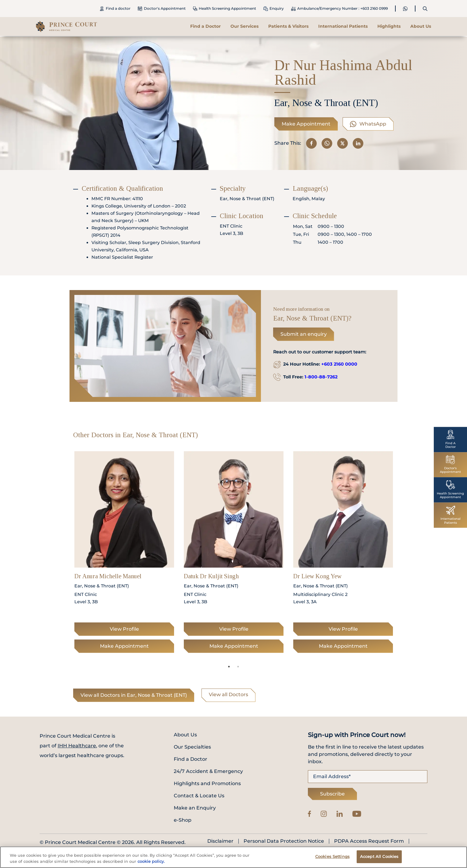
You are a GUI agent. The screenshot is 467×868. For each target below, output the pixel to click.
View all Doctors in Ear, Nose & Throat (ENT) (134, 695)
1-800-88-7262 (321, 377)
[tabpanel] (124, 554)
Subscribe (332, 794)
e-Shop (183, 820)
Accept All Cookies (379, 856)
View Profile (124, 629)
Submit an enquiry (304, 334)
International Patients (343, 26)
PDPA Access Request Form (369, 841)
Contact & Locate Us (199, 796)
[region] (233, 857)
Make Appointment (306, 124)
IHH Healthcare (77, 746)
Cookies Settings (332, 856)
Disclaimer (220, 841)
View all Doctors (228, 694)
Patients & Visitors (288, 26)
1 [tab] (229, 667)
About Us (421, 26)
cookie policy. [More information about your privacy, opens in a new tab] (151, 861)
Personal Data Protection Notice (284, 841)
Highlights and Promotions (207, 783)
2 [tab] (238, 667)
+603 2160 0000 (339, 364)
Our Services (244, 26)
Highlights (389, 26)
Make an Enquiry (195, 808)
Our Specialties (192, 747)
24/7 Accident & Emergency (208, 771)
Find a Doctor (205, 26)
